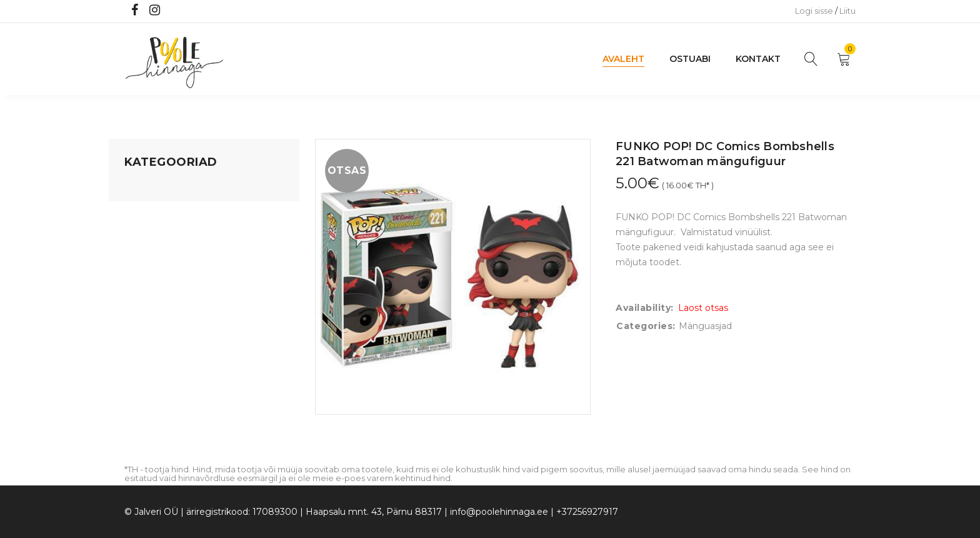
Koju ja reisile (152, 212)
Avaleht (623, 59)
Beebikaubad (153, 283)
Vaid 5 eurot (150, 378)
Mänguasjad (151, 188)
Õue (134, 307)
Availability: (645, 308)
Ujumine (143, 355)
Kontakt (758, 59)
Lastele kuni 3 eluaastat (176, 260)
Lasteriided (148, 331)
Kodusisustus (153, 236)
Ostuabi (690, 59)
